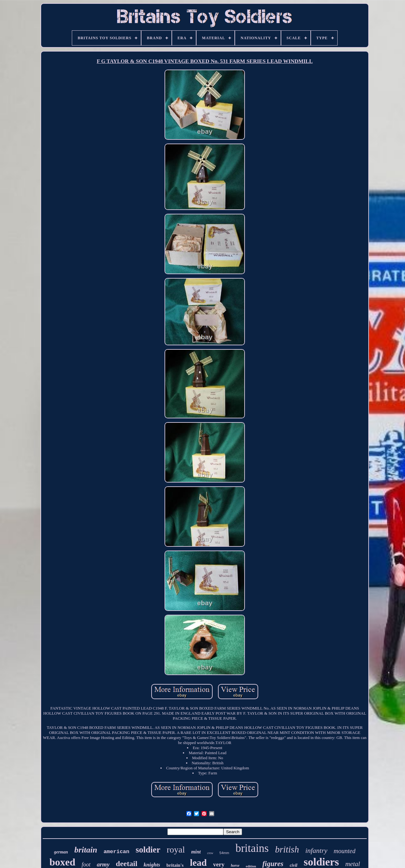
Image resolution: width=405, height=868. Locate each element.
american (116, 852)
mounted (345, 851)
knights (152, 865)
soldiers (321, 862)
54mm (224, 853)
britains (252, 848)
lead (198, 862)
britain (86, 850)
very (219, 864)
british (287, 849)
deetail (127, 864)
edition (251, 866)
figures (273, 864)
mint (196, 852)
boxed (62, 862)
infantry (316, 850)
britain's (175, 865)
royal (176, 850)
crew (210, 853)
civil (294, 865)
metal (353, 864)
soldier (148, 850)
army (103, 864)
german (61, 852)
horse (235, 865)
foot (86, 865)
